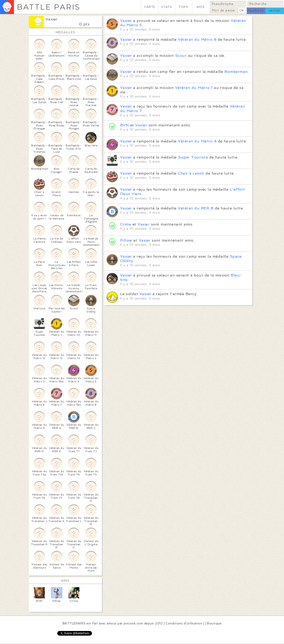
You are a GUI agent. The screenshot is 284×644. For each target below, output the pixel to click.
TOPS (184, 7)
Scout (181, 56)
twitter (275, 11)
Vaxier (52, 19)
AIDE (201, 7)
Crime (126, 224)
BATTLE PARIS (49, 7)
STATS (167, 7)
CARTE (150, 7)
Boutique (214, 623)
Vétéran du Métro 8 (197, 39)
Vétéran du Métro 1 (194, 88)
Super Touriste (193, 157)
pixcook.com (133, 623)
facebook (256, 11)
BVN (124, 125)
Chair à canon (191, 173)
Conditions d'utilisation (184, 623)
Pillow (126, 240)
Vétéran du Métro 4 (197, 141)
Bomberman (236, 72)
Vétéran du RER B (196, 208)
